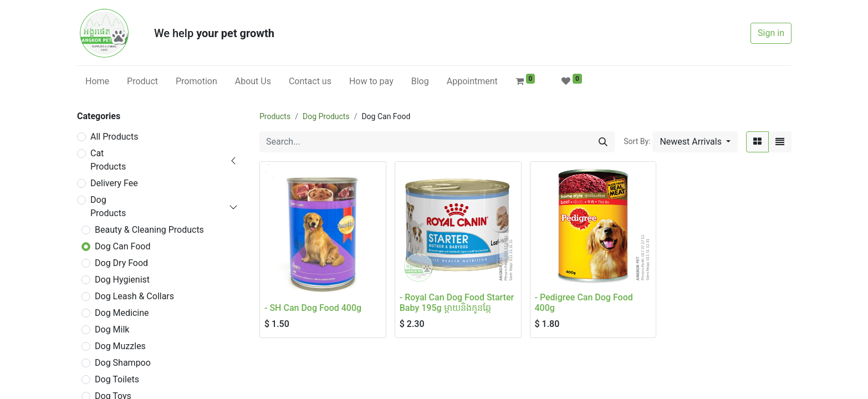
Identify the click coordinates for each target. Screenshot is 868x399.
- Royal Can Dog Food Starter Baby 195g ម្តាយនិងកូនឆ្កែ (457, 303)
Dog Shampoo (123, 363)
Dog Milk (112, 329)
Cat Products (108, 160)
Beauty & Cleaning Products (149, 230)
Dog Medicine (122, 313)
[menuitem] (97, 81)
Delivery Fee (114, 183)
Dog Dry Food (121, 263)
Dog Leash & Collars (134, 296)
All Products (114, 137)
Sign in (771, 33)
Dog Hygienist (122, 280)
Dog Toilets (117, 379)
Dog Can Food (122, 246)
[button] (695, 142)
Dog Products (108, 206)
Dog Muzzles (120, 346)
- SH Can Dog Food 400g (313, 308)
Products (275, 116)
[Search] (603, 142)
